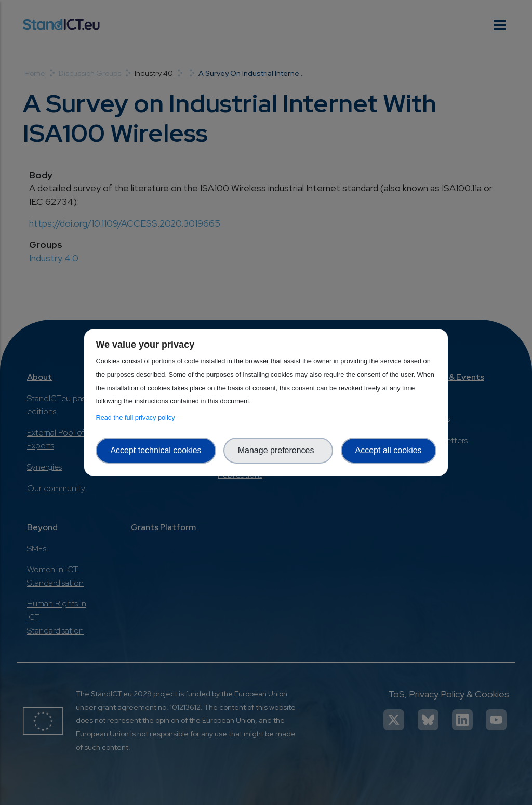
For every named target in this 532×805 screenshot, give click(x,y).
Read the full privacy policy (137, 418)
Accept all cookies (389, 450)
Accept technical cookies (156, 450)
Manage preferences (278, 450)
